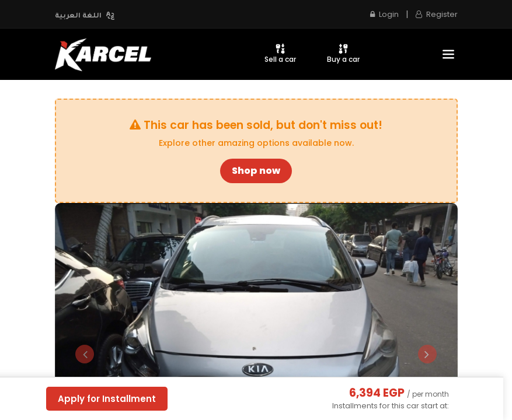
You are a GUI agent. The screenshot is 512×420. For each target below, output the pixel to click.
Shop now (256, 171)
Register (437, 14)
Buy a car (343, 53)
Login (384, 14)
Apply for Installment (107, 399)
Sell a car (280, 53)
